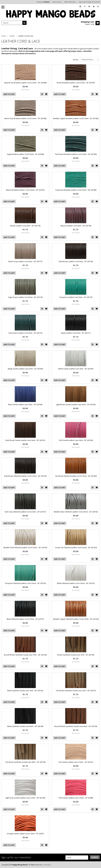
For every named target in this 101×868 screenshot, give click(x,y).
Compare (43, 2)
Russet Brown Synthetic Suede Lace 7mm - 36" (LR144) (25, 655)
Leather (12, 36)
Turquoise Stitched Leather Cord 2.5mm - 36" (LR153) (25, 583)
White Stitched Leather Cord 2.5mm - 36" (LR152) (76, 583)
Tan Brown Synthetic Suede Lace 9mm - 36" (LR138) (25, 762)
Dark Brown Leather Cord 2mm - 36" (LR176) (76, 261)
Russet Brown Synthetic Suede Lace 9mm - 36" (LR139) (76, 726)
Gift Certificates (70, 2)
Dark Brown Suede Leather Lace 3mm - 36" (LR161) (25, 440)
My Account (57, 2)
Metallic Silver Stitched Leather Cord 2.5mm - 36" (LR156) (76, 512)
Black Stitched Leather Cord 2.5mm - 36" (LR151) (25, 619)
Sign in (81, 2)
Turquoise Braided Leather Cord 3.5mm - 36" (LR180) (76, 190)
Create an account (93, 2)
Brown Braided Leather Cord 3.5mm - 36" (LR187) (76, 83)
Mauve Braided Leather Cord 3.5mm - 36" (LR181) (25, 190)
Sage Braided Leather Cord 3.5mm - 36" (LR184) (25, 154)
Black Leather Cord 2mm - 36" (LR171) (76, 333)
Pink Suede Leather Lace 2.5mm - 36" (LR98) (76, 798)
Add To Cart (9, 94)
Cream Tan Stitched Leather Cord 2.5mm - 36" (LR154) (76, 547)
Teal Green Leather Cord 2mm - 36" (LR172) (25, 333)
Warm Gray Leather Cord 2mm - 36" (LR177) (25, 261)
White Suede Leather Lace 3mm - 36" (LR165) (76, 369)
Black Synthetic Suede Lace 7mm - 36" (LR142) (25, 691)
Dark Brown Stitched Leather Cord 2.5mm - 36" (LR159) (25, 476)
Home (4, 36)
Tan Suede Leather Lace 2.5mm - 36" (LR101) (76, 762)
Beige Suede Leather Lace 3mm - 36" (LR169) (25, 369)
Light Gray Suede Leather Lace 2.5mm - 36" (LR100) (25, 798)
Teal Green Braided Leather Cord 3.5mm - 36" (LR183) (76, 154)
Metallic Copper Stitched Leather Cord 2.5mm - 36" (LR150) (76, 619)
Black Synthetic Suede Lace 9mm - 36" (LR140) (25, 726)
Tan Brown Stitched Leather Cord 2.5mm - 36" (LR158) (76, 476)
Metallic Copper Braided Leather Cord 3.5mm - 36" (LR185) (76, 118)
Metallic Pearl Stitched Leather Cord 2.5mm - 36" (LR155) (25, 547)
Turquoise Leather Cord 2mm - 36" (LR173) (76, 297)
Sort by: (76, 60)
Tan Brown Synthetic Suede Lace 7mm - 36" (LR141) (76, 691)
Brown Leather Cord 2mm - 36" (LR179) (25, 226)
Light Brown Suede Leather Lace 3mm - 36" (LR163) (76, 404)
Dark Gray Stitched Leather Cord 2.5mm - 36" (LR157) (25, 512)
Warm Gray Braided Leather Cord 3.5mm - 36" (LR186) (25, 118)
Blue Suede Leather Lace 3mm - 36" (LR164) (25, 404)
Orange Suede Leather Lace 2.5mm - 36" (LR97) (25, 834)
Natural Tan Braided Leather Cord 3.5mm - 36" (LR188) (25, 83)
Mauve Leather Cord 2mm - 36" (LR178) (76, 226)
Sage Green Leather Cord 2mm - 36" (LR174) (25, 297)
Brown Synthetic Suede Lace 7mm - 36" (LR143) (76, 655)
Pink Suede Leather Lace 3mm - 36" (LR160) (76, 440)
